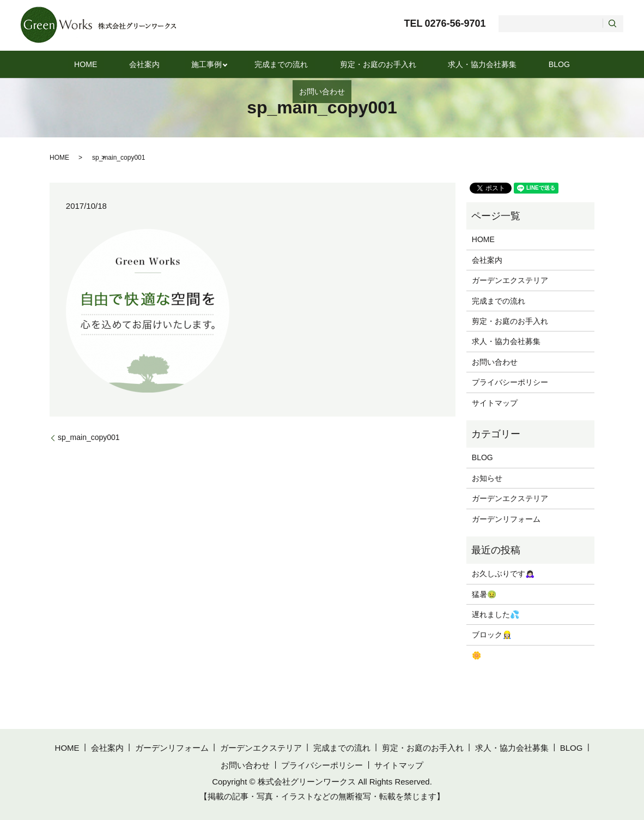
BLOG (499, 64)
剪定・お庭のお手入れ (336, 64)
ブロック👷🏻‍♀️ (492, 635)
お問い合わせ (552, 64)
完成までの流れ (248, 64)
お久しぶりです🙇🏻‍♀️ (503, 574)
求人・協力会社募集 (432, 64)
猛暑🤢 (484, 594)
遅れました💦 (496, 614)
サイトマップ (495, 403)
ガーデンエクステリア (510, 280)
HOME (79, 64)
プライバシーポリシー (510, 382)
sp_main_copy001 (89, 437)
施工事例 (177, 64)
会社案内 (126, 64)
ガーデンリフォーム (506, 519)
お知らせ (487, 478)
